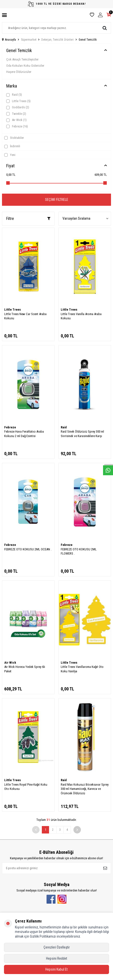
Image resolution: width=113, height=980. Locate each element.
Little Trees (18, 101)
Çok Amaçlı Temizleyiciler (22, 59)
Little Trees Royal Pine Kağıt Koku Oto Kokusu (26, 787)
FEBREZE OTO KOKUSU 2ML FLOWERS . (79, 551)
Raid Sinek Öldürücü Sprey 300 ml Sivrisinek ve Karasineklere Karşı (82, 434)
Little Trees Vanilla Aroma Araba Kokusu (81, 316)
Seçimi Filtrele (57, 200)
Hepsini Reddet (57, 958)
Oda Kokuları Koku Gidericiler (25, 66)
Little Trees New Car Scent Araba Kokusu (25, 316)
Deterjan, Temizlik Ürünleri (57, 40)
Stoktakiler (14, 138)
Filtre (28, 219)
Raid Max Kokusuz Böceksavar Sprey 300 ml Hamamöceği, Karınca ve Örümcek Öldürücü (85, 789)
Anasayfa (9, 40)
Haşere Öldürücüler (19, 72)
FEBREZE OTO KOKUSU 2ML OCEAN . (28, 549)
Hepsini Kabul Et (56, 969)
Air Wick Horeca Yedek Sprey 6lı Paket (25, 669)
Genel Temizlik (19, 50)
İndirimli (12, 146)
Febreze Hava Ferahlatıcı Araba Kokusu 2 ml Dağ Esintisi (24, 434)
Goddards (18, 107)
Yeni (10, 155)
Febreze (17, 126)
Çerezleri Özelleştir (57, 947)
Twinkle (16, 114)
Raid (14, 95)
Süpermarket (29, 40)
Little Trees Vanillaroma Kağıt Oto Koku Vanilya (82, 669)
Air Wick (16, 120)
